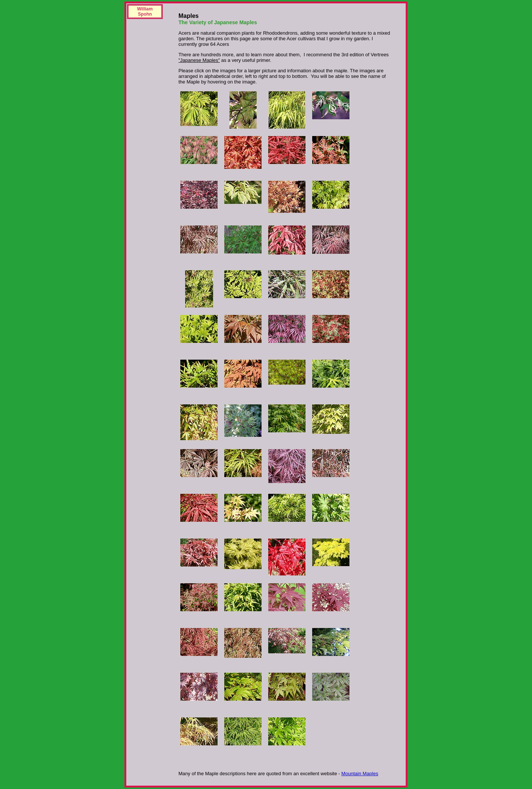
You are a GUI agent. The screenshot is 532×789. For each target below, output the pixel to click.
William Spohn (145, 12)
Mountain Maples (360, 774)
